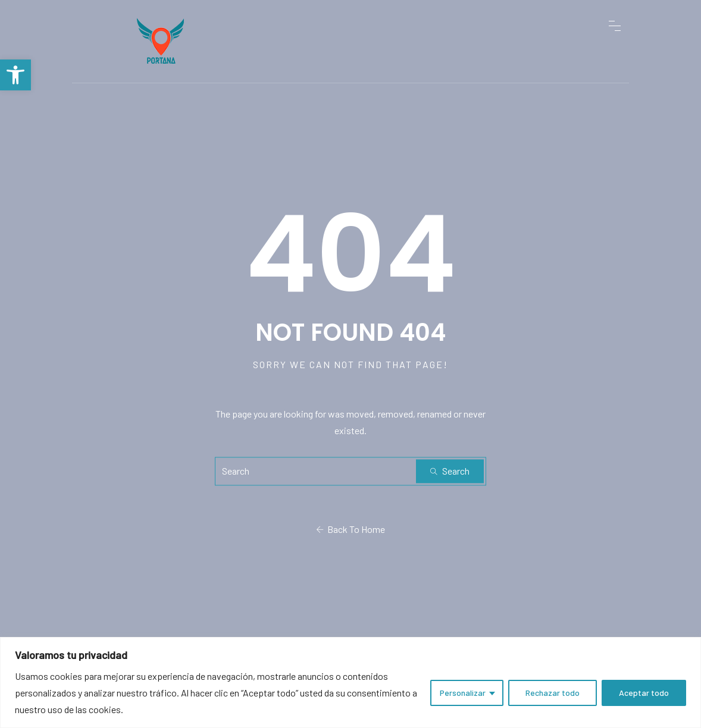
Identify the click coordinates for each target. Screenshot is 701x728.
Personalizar (463, 693)
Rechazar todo (553, 693)
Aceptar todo (644, 693)
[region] (350, 682)
